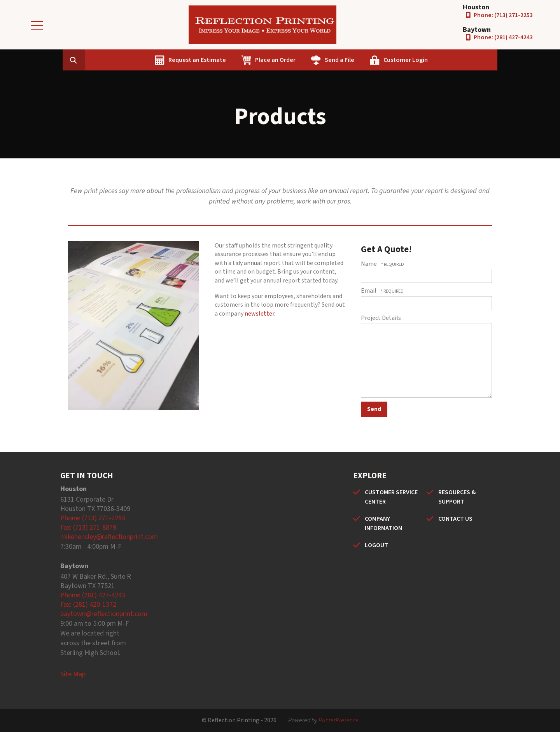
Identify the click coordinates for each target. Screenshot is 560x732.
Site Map (73, 674)
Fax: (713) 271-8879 (88, 527)
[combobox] (124, 60)
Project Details (381, 318)
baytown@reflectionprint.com (104, 614)
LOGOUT (376, 545)
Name (369, 264)
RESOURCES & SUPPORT (457, 497)
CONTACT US (455, 519)
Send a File (378, 60)
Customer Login (444, 60)
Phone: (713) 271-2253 (503, 15)
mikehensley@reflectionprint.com (109, 537)
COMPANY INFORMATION (383, 523)
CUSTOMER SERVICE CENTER (391, 497)
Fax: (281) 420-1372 (88, 605)
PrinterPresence (339, 720)
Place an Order (313, 60)
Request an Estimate (235, 60)
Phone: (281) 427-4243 (503, 37)
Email (369, 291)
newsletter (259, 314)
